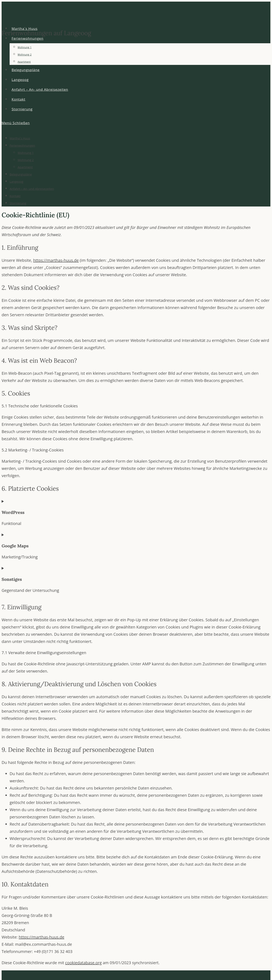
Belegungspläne (21, 174)
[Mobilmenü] (16, 123)
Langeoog (16, 181)
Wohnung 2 (26, 160)
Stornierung (18, 203)
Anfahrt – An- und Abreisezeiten (32, 189)
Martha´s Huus (20, 138)
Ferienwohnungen (22, 145)
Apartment (25, 167)
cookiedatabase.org (83, 963)
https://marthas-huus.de (56, 260)
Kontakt (15, 196)
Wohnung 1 (26, 153)
